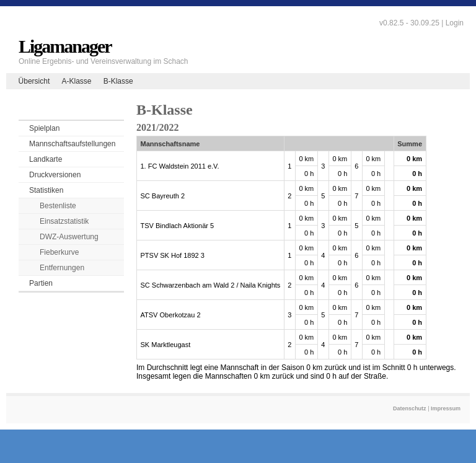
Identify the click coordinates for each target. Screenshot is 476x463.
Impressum (446, 408)
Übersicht (34, 81)
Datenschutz (410, 408)
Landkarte (46, 159)
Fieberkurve (59, 252)
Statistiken (46, 190)
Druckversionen (55, 175)
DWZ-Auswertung (69, 237)
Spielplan (44, 128)
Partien (41, 283)
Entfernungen (62, 268)
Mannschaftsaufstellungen (72, 144)
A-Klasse (76, 81)
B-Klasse (118, 81)
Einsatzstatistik (64, 221)
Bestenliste (58, 206)
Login (455, 23)
